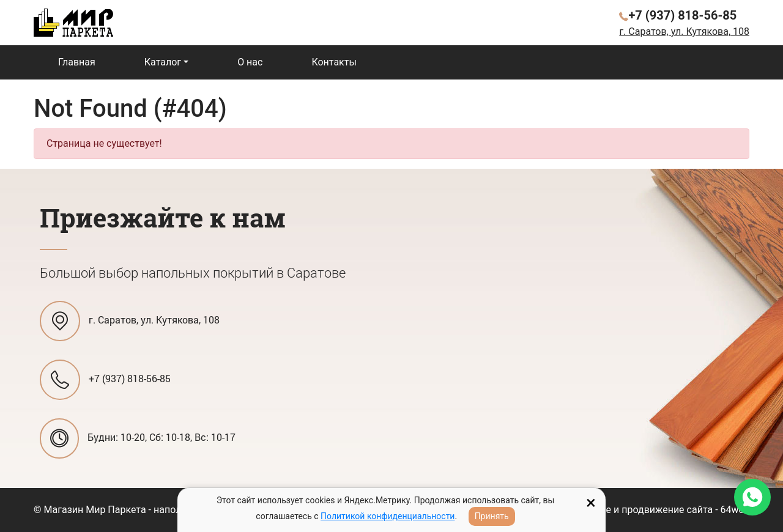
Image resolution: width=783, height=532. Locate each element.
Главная (77, 62)
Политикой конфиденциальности (388, 516)
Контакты (334, 62)
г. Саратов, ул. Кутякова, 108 (684, 31)
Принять (492, 516)
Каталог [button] (163, 62)
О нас (250, 62)
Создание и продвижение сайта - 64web (658, 510)
